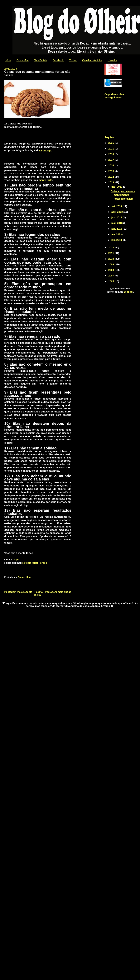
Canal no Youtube (92, 60)
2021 (111, 149)
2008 (111, 270)
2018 (111, 154)
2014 (111, 177)
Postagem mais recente (18, 592)
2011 (111, 253)
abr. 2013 (117, 229)
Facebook (58, 60)
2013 (111, 182)
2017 (111, 160)
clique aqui (46, 150)
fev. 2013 (117, 234)
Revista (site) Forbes (35, 563)
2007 (111, 276)
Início (8, 60)
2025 (111, 143)
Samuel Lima (24, 577)
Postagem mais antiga (58, 592)
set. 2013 (117, 206)
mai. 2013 (117, 223)
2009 (111, 264)
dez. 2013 (117, 187)
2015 (111, 171)
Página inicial (39, 593)
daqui (16, 560)
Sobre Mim (23, 60)
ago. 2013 (117, 212)
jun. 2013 (117, 217)
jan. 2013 (117, 240)
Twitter (73, 60)
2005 (111, 281)
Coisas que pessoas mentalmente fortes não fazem (123, 195)
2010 (111, 259)
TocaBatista (41, 60)
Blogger (129, 292)
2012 (111, 247)
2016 (111, 165)
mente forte (45, 180)
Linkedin (112, 60)
